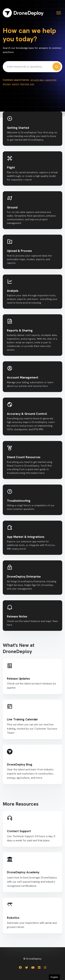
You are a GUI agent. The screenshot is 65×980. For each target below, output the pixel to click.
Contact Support (19, 831)
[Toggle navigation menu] (59, 13)
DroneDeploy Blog (20, 764)
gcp (32, 84)
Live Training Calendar (22, 719)
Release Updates (18, 678)
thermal (25, 84)
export (15, 84)
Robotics (13, 918)
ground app (37, 80)
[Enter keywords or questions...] (32, 67)
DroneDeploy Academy (23, 872)
